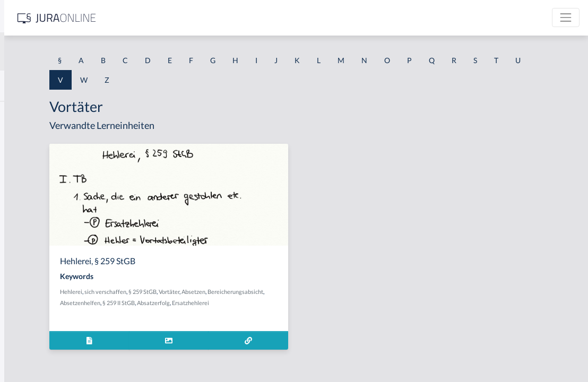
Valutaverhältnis (36, 113)
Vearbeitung (29, 137)
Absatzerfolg (340, 303)
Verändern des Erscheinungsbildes (65, 184)
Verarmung (27, 256)
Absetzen (322, 292)
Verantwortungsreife (43, 208)
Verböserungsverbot (42, 351)
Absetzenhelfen (266, 303)
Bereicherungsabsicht (216, 303)
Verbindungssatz (36, 304)
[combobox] (85, 51)
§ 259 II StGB (305, 303)
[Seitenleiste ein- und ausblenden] (153, 16)
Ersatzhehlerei (207, 314)
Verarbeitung (30, 232)
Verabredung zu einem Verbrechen (66, 160)
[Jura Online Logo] (222, 18)
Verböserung (30, 328)
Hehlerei (200, 292)
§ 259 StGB (271, 292)
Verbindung (28, 280)
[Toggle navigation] (566, 18)
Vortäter (297, 292)
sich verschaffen (234, 292)
